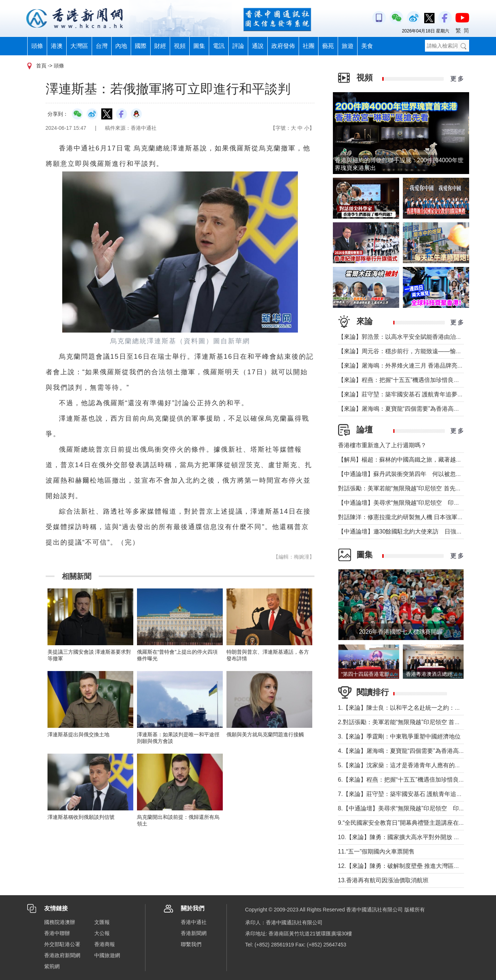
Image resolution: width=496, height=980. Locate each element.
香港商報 (105, 944)
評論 (238, 46)
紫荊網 (52, 966)
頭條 (37, 46)
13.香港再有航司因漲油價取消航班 (383, 880)
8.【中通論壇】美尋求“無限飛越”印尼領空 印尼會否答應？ (416, 808)
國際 (141, 46)
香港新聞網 (194, 933)
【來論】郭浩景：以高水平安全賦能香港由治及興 (403, 337)
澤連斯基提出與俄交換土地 (81, 734)
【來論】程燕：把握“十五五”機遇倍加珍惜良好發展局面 (411, 380)
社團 (309, 46)
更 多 (457, 79)
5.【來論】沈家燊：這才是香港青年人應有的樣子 (402, 765)
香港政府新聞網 (62, 955)
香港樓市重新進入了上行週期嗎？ (382, 445)
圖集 (199, 46)
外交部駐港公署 (62, 944)
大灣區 (79, 46)
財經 (160, 46)
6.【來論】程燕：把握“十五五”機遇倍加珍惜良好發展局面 (413, 780)
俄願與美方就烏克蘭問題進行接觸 (265, 734)
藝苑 (328, 46)
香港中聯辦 (57, 933)
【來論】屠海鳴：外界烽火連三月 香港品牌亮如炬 (404, 366)
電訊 (219, 46)
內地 (121, 46)
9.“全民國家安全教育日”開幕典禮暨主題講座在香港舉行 (410, 823)
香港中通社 (194, 922)
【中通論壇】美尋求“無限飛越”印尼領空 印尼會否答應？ (414, 503)
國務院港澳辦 (60, 922)
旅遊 (348, 46)
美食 (367, 46)
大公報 (102, 933)
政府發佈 (283, 46)
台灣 (102, 46)
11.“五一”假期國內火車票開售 (377, 852)
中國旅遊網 (107, 955)
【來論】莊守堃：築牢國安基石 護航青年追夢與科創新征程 (415, 394)
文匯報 (102, 922)
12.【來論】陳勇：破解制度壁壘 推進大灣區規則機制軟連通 (417, 866)
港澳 (57, 46)
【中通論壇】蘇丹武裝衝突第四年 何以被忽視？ (403, 474)
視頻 (180, 46)
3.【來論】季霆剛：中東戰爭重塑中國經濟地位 (399, 736)
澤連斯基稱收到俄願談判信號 (81, 817)
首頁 (41, 66)
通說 (258, 46)
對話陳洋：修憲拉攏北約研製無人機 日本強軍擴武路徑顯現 (415, 517)
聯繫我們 (191, 944)
